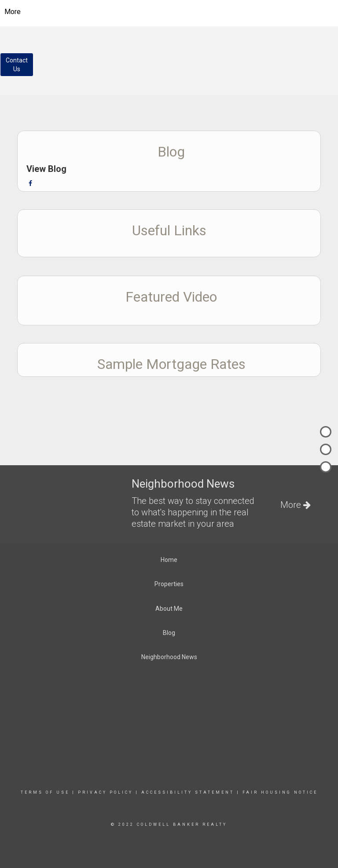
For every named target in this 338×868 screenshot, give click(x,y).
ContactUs (17, 65)
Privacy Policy (105, 792)
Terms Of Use (45, 792)
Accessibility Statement (188, 792)
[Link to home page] (169, 12)
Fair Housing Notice (280, 792)
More (13, 12)
